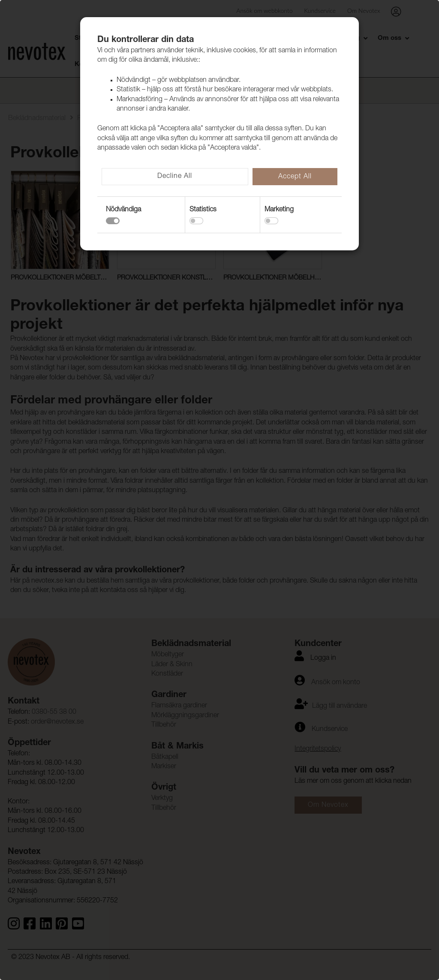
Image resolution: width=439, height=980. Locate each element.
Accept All (295, 177)
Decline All (175, 177)
